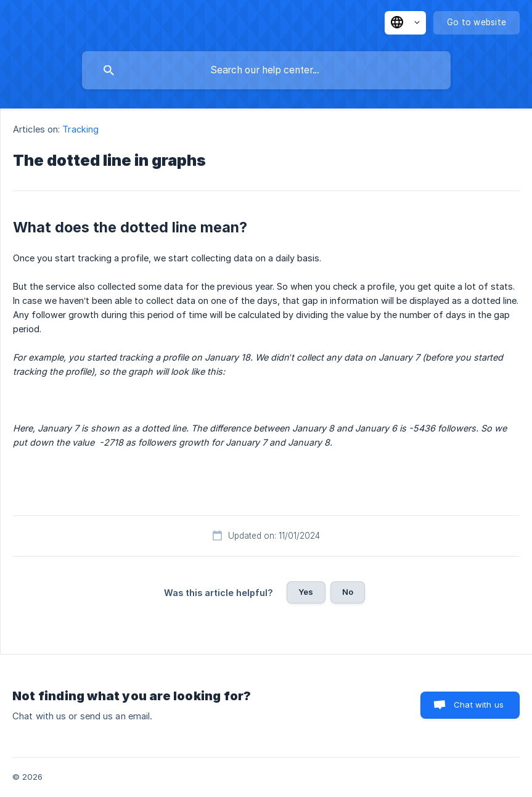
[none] (405, 23)
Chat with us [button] (479, 705)
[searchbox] (266, 70)
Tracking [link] (80, 129)
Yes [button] (306, 592)
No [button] (348, 592)
